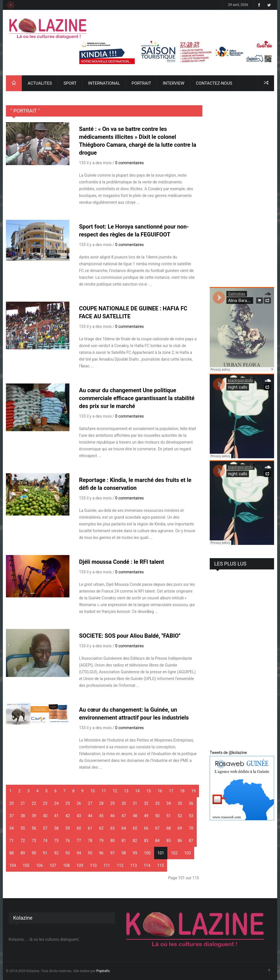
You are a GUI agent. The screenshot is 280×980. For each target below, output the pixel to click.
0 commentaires (129, 163)
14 (137, 791)
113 (134, 865)
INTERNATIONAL (104, 83)
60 (79, 828)
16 (160, 791)
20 (12, 803)
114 (147, 865)
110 (93, 865)
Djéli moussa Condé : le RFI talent (122, 562)
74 (45, 841)
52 (180, 816)
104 (13, 865)
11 (104, 791)
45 (101, 816)
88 (12, 853)
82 (135, 841)
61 (90, 828)
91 (45, 853)
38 (23, 816)
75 (56, 841)
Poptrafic (103, 971)
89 (23, 853)
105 (26, 865)
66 (146, 828)
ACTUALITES (40, 83)
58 (56, 828)
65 (135, 828)
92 (56, 853)
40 (45, 816)
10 (93, 791)
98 (124, 853)
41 (56, 816)
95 (90, 853)
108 (66, 865)
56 (34, 828)
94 (79, 853)
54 (12, 828)
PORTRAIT (141, 83)
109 (80, 865)
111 (107, 865)
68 (169, 828)
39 (34, 816)
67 (158, 828)
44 (90, 816)
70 (191, 828)
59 (68, 828)
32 (146, 803)
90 (34, 853)
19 (194, 791)
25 (68, 803)
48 (135, 816)
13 (126, 791)
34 (169, 803)
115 (161, 865)
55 (23, 828)
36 (191, 803)
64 (124, 828)
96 (101, 853)
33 (158, 803)
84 (158, 841)
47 (124, 816)
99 (135, 853)
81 (124, 841)
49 (146, 816)
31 (135, 803)
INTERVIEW (173, 83)
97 (113, 853)
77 (79, 841)
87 (191, 841)
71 (12, 841)
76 (68, 841)
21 (23, 803)
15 (149, 791)
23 (45, 803)
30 (124, 803)
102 (174, 853)
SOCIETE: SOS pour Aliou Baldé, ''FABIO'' (130, 636)
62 (101, 828)
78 (90, 841)
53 (191, 816)
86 (180, 841)
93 (68, 853)
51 (169, 816)
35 (180, 803)
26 (79, 803)
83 (146, 841)
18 (182, 791)
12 (115, 791)
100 (147, 853)
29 (113, 803)
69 (180, 828)
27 (90, 803)
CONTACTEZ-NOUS (214, 83)
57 (45, 828)
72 (23, 841)
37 (12, 816)
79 (101, 841)
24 (56, 803)
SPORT (70, 83)
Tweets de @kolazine (228, 753)
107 (53, 865)
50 (158, 816)
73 (34, 841)
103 (188, 853)
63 (113, 828)
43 (79, 816)
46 (113, 816)
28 (101, 803)
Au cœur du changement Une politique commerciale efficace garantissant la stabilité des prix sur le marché (137, 398)
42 (68, 816)
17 (171, 791)
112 (120, 865)
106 (40, 865)
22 (34, 803)
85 (169, 841)
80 (113, 841)
